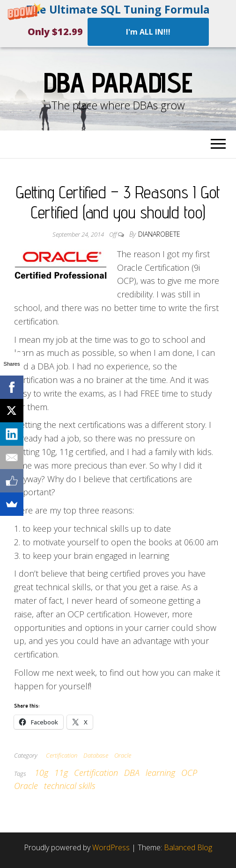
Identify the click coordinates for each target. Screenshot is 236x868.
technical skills (70, 786)
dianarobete (159, 234)
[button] (118, 24)
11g (61, 773)
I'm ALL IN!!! (148, 32)
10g (41, 773)
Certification (62, 755)
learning (160, 773)
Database (96, 755)
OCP (189, 773)
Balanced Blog (188, 847)
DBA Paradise (118, 82)
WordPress (111, 847)
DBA (132, 773)
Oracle (123, 755)
